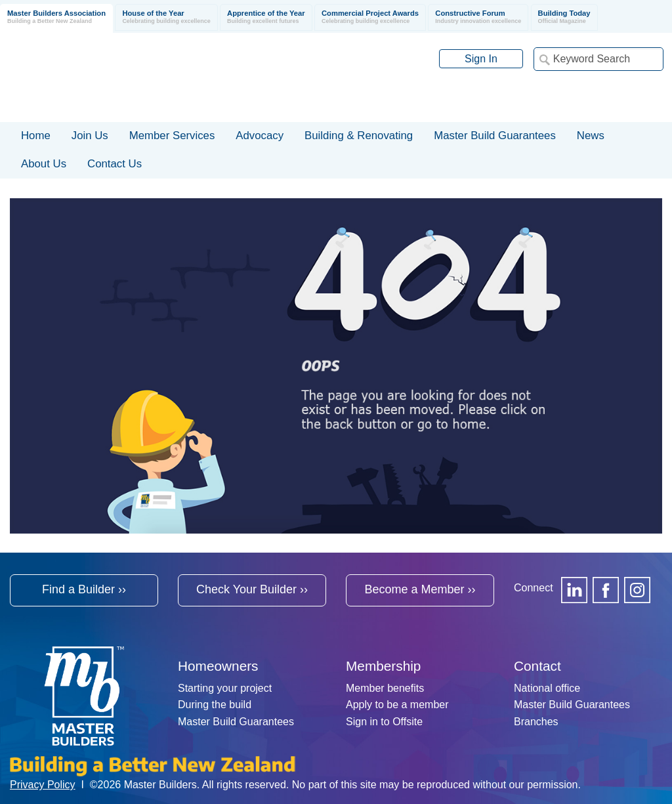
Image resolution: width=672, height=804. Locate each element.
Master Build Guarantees (236, 722)
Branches (536, 722)
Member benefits (385, 688)
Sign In (481, 59)
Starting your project (225, 688)
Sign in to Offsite (384, 722)
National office (547, 688)
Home (36, 136)
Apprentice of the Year (266, 17)
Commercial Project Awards (370, 17)
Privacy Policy (43, 785)
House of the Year (166, 17)
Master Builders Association (56, 17)
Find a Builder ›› (84, 589)
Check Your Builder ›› (252, 589)
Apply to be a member (397, 705)
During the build (215, 705)
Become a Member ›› (420, 589)
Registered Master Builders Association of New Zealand (188, 77)
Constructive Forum (478, 17)
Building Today (564, 17)
